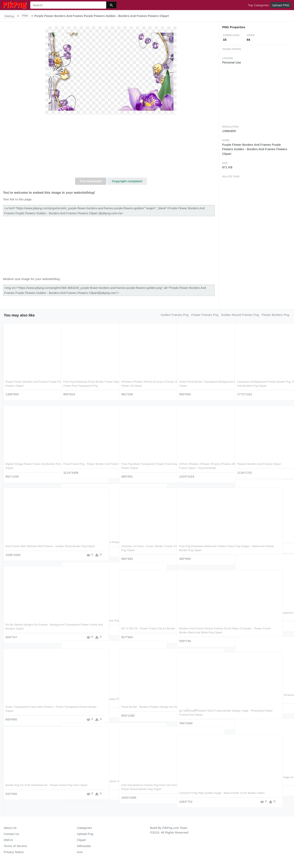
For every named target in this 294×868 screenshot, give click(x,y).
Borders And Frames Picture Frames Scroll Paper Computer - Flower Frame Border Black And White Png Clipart (202, 632)
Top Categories (258, 5)
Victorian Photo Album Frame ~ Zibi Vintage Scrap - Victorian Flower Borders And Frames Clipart (262, 780)
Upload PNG (281, 5)
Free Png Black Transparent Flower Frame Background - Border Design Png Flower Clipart (147, 467)
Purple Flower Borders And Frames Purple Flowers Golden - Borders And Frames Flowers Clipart (31, 385)
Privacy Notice (14, 852)
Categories (84, 828)
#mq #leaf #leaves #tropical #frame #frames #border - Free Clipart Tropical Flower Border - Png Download (261, 698)
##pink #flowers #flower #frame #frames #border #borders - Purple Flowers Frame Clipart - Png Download (203, 467)
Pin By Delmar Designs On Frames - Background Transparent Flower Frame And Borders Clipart (29, 628)
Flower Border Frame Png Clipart (257, 538)
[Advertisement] (111, 147)
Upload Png (85, 834)
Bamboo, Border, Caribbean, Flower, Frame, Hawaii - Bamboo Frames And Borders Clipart (86, 784)
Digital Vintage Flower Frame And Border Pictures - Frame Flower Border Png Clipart (30, 467)
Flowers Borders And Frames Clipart (259, 463)
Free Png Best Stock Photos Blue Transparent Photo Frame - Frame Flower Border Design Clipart (262, 616)
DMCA (8, 840)
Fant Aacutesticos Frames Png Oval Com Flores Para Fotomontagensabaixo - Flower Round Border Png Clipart (146, 788)
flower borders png (276, 315)
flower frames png (205, 315)
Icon (80, 852)
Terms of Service (15, 846)
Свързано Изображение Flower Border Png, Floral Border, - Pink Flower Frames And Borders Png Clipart (262, 385)
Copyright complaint (127, 181)
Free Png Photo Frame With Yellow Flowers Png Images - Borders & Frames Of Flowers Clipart (88, 702)
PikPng (9, 16)
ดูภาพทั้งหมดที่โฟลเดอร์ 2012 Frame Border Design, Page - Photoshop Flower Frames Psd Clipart (204, 714)
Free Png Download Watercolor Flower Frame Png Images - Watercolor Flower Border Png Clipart (203, 549)
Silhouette (84, 846)
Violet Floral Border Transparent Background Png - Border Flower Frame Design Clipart (203, 385)
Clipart (81, 840)
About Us (10, 828)
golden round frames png (240, 315)
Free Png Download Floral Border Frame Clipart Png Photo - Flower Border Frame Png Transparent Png (88, 385)
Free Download (91, 181)
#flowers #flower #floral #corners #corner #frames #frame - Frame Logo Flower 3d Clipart (145, 385)
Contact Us (12, 834)
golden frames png (175, 315)
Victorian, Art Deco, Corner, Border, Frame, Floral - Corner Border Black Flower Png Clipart (143, 549)
